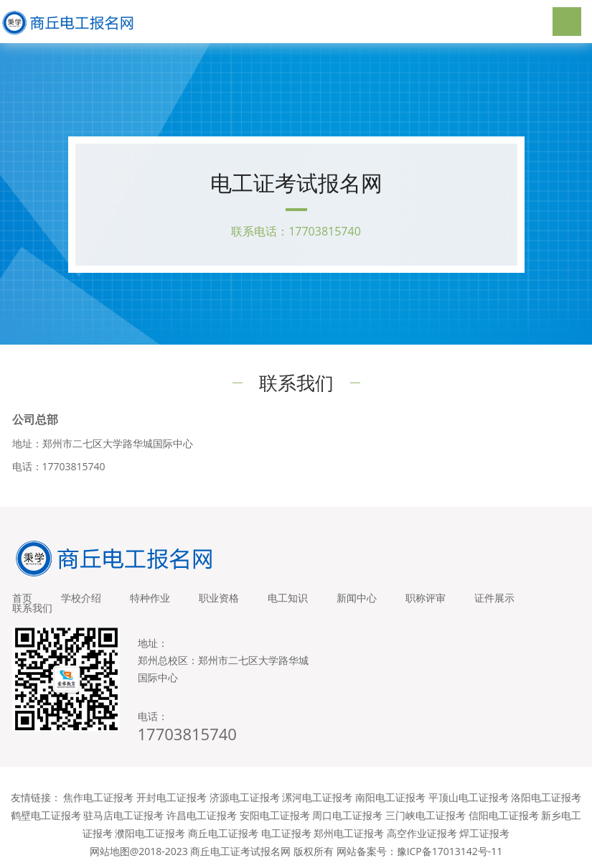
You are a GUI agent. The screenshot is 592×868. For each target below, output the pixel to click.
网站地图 (110, 851)
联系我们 (32, 608)
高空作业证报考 (422, 833)
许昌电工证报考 (202, 815)
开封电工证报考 (172, 797)
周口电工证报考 (347, 815)
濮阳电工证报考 (150, 833)
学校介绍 (81, 598)
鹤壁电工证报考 (46, 815)
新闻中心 (357, 598)
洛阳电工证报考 (546, 797)
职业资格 (219, 598)
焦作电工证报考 (98, 797)
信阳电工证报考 (504, 815)
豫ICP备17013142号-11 (450, 851)
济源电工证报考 (245, 797)
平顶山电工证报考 (469, 797)
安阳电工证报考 (275, 815)
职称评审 (426, 598)
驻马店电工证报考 (123, 815)
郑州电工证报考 (349, 833)
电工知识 (288, 598)
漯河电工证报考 (317, 797)
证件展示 (494, 598)
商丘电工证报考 (223, 833)
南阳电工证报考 (390, 797)
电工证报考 (286, 833)
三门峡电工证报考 (426, 815)
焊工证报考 (484, 833)
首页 (22, 598)
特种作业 (150, 598)
